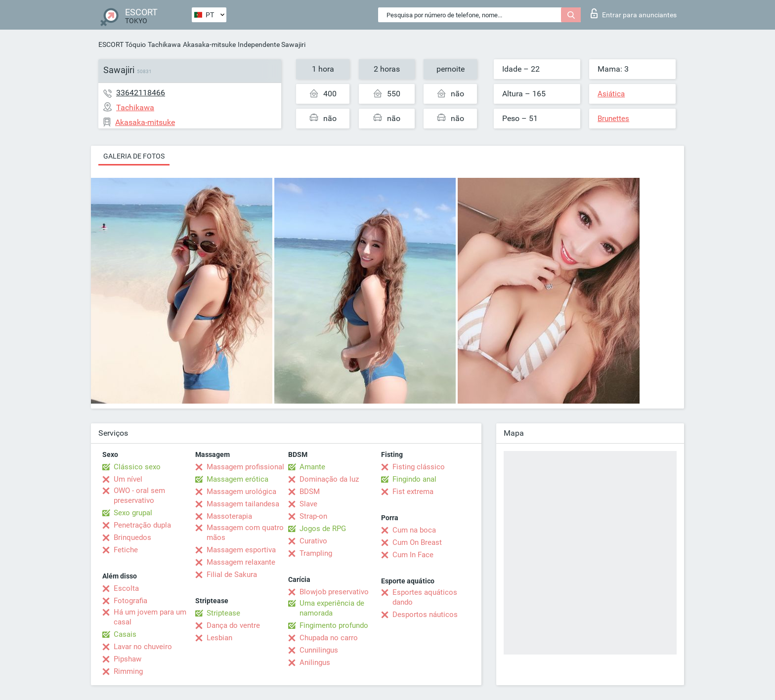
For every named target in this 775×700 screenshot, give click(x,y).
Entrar (634, 13)
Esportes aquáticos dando (425, 597)
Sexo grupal (133, 513)
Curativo (313, 541)
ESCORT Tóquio (122, 44)
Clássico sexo (137, 467)
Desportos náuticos (425, 615)
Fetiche (126, 550)
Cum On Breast (417, 542)
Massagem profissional (245, 467)
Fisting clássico (419, 467)
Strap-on (313, 516)
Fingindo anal (414, 479)
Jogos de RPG (323, 529)
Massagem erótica (237, 479)
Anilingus (315, 662)
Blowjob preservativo (334, 592)
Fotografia (130, 601)
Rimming (128, 671)
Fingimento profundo (334, 625)
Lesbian (219, 638)
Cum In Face (413, 555)
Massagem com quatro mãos (245, 533)
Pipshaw (128, 659)
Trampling (316, 553)
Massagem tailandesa (243, 504)
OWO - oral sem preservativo (139, 495)
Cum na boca (414, 530)
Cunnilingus (319, 650)
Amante (312, 467)
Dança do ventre (233, 625)
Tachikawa (164, 44)
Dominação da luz (329, 479)
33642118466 (141, 93)
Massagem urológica (241, 492)
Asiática (611, 94)
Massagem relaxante (241, 562)
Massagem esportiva (241, 550)
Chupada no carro (329, 638)
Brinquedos (132, 537)
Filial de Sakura (232, 575)
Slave (308, 504)
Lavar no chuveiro (143, 647)
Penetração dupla (142, 525)
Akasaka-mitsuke (209, 44)
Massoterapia (229, 516)
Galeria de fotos (134, 156)
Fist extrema (413, 492)
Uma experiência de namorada (332, 608)
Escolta (126, 588)
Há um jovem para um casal (150, 617)
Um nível (128, 479)
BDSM (310, 492)
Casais (125, 634)
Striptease (223, 613)
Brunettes (613, 119)
